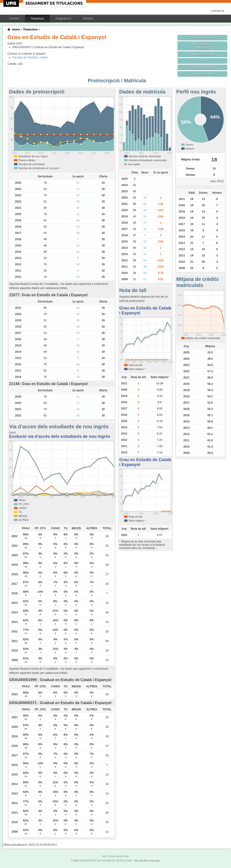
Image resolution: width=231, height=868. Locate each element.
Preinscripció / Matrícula (202, 46)
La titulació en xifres (202, 74)
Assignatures (63, 19)
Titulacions (37, 19)
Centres (14, 19)
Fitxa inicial (202, 38)
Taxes (202, 61)
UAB (12, 3)
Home (16, 30)
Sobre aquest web (119, 856)
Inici (104, 856)
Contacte (218, 11)
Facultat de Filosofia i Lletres (30, 57)
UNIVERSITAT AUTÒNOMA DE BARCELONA (106, 861)
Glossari (88, 19)
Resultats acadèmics (202, 67)
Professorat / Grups (202, 54)
